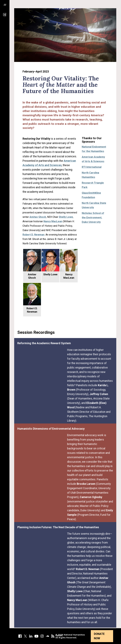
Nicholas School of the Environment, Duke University (93, 218)
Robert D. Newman (33, 235)
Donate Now (99, 636)
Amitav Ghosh (38, 217)
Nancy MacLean (53, 221)
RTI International (92, 167)
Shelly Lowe (66, 217)
